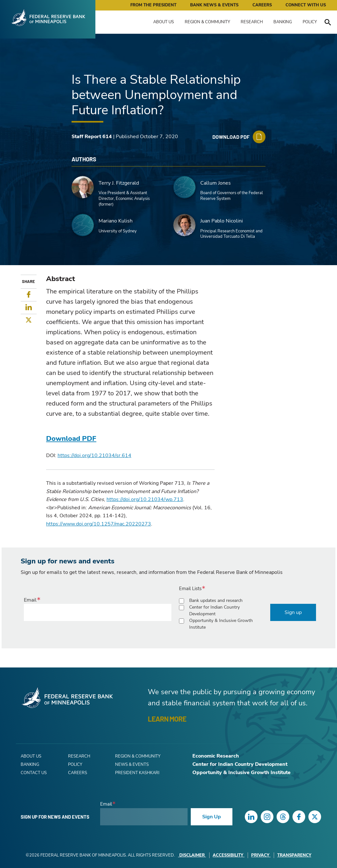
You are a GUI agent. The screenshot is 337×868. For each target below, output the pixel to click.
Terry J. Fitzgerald (119, 183)
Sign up (293, 612)
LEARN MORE (167, 719)
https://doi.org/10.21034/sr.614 (94, 455)
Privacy (261, 855)
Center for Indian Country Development (214, 610)
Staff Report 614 (92, 137)
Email (30, 600)
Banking (283, 22)
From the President (153, 5)
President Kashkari (137, 773)
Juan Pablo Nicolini (222, 221)
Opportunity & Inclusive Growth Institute (221, 624)
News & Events (132, 765)
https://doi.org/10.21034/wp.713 (145, 499)
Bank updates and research (216, 600)
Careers (262, 5)
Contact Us (34, 773)
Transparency (294, 855)
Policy (310, 22)
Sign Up (212, 817)
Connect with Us (306, 5)
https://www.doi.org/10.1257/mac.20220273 (99, 524)
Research (252, 22)
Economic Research (216, 756)
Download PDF (71, 439)
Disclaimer (192, 855)
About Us (164, 22)
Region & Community (207, 22)
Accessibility (229, 855)
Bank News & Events (214, 5)
